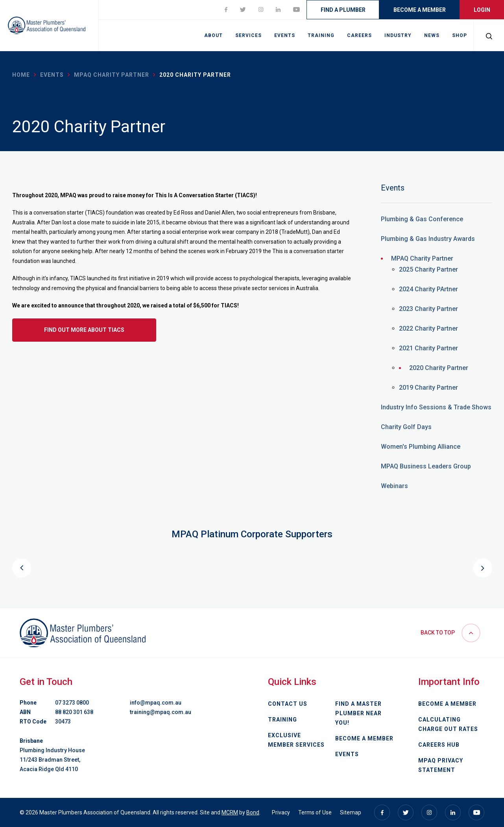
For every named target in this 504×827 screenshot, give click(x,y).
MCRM (230, 812)
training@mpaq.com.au (161, 712)
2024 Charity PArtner (428, 289)
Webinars (394, 486)
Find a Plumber (343, 10)
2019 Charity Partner (428, 388)
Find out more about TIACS (84, 330)
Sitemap (351, 812)
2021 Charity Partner (428, 348)
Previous (22, 568)
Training (321, 35)
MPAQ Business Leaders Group (426, 466)
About (213, 35)
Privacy (281, 812)
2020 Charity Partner (439, 368)
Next (483, 568)
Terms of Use (315, 812)
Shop (460, 35)
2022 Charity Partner (428, 328)
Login (482, 10)
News (432, 35)
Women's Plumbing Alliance (421, 447)
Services (248, 35)
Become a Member (420, 10)
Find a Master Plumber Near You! (358, 713)
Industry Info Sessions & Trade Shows (436, 407)
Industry (398, 35)
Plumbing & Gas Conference (422, 219)
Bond (253, 812)
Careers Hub (439, 745)
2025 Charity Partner (428, 269)
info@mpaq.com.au (156, 703)
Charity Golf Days (406, 427)
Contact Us (288, 704)
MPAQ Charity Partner (112, 75)
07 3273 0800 (72, 703)
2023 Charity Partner (428, 309)
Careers (359, 35)
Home (21, 75)
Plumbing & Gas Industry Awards (428, 239)
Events (285, 35)
